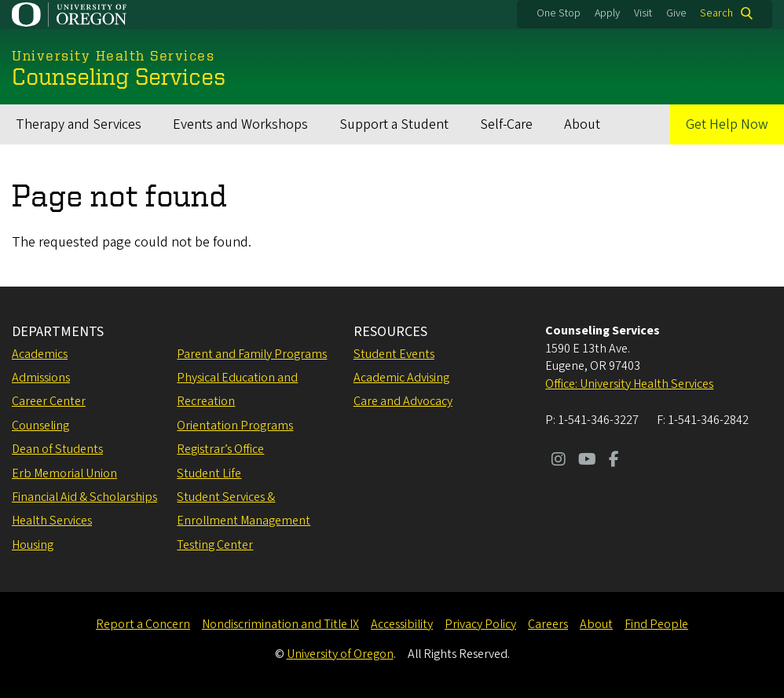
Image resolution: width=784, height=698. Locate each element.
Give (676, 13)
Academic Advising (401, 378)
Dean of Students (57, 449)
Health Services (52, 521)
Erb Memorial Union (64, 473)
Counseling (40, 426)
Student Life (209, 473)
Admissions (41, 378)
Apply (607, 13)
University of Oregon (340, 654)
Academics (40, 354)
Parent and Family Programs (252, 354)
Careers (548, 624)
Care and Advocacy (403, 401)
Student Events (394, 354)
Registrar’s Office (220, 449)
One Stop (559, 13)
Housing (33, 545)
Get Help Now (727, 124)
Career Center (49, 401)
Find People (656, 624)
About (582, 124)
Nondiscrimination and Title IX (280, 624)
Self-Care (506, 124)
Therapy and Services (79, 124)
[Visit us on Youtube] (587, 461)
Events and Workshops (240, 124)
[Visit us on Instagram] (559, 461)
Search (716, 13)
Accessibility (402, 624)
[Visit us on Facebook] (614, 461)
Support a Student (394, 124)
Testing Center (215, 545)
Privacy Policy (480, 624)
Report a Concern (143, 624)
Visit (643, 13)
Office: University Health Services (629, 384)
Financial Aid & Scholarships (84, 497)
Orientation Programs (235, 426)
